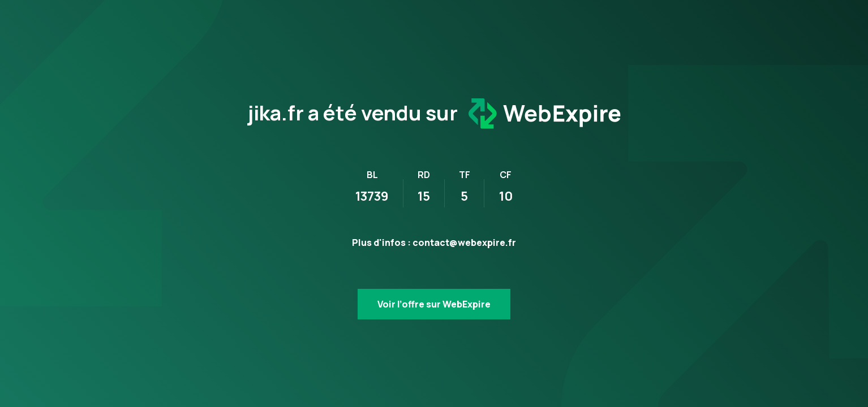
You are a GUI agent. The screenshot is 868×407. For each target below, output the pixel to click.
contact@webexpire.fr (464, 243)
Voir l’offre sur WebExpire (434, 304)
